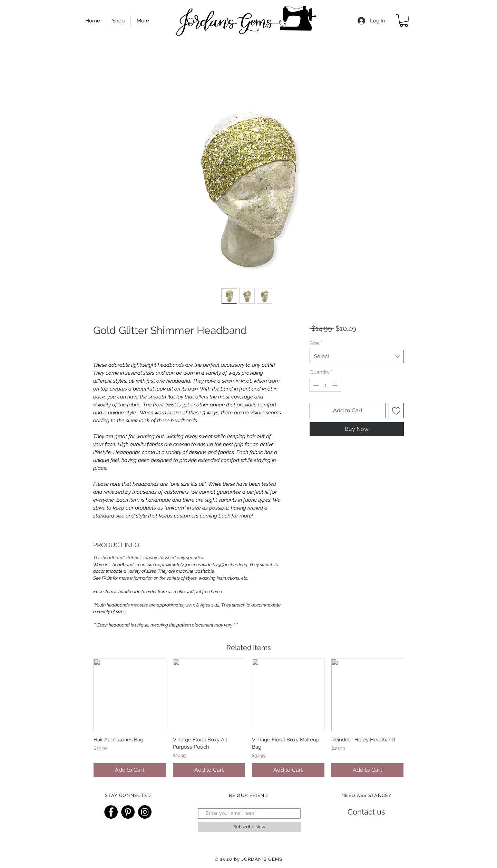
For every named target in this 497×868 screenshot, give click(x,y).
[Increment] (336, 386)
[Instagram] (145, 812)
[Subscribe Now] (249, 827)
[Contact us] (366, 812)
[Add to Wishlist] (396, 411)
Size (316, 343)
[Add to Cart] (130, 770)
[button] (404, 21)
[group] (248, 718)
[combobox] (357, 357)
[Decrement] (315, 386)
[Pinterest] (128, 812)
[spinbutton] (325, 386)
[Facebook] (111, 812)
